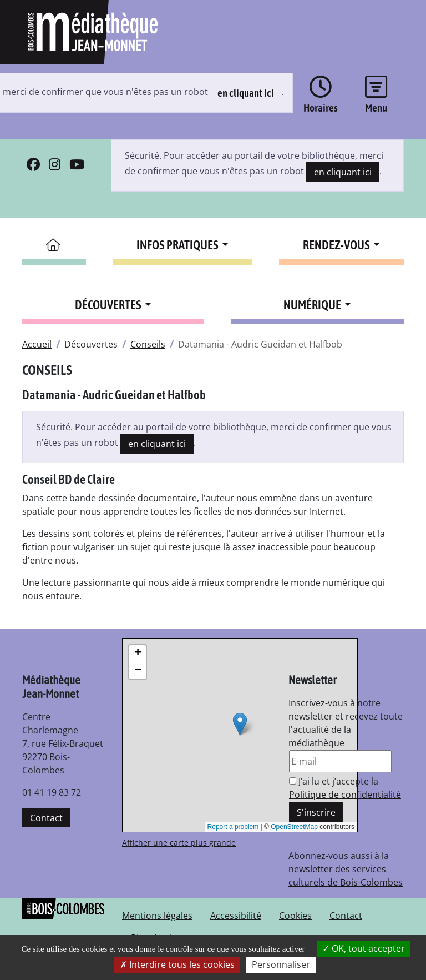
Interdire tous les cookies (177, 964)
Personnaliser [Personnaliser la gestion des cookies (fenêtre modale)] (281, 964)
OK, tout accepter (364, 948)
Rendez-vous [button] (336, 245)
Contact (46, 818)
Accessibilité (236, 916)
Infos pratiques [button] (177, 245)
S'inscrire (316, 812)
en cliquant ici (246, 93)
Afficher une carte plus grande (179, 843)
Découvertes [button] (108, 305)
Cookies (295, 916)
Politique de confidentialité (345, 795)
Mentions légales (157, 916)
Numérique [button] (312, 305)
